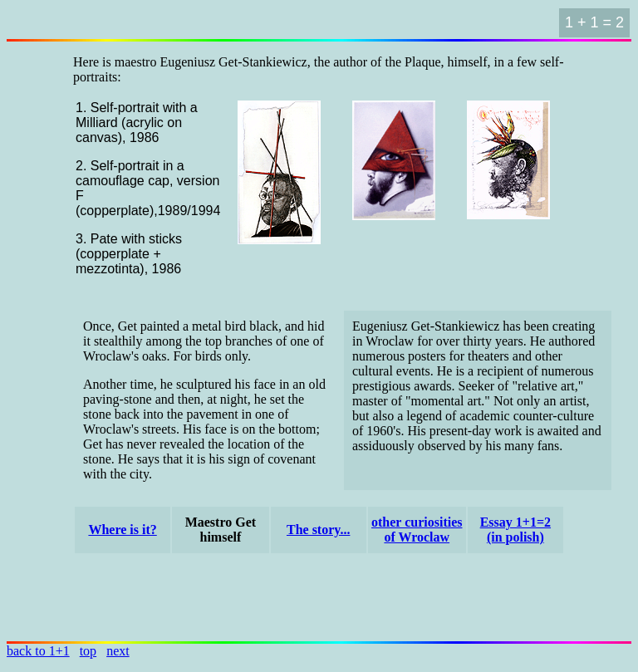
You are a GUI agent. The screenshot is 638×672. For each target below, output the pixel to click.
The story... (318, 530)
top (88, 651)
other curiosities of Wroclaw (417, 530)
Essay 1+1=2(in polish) (515, 530)
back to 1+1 (38, 651)
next (118, 651)
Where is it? (122, 530)
